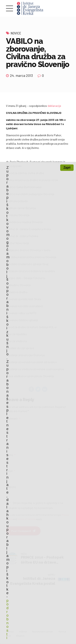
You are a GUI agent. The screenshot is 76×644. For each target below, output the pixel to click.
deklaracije (54, 106)
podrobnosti (7, 619)
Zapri (67, 168)
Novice (16, 33)
